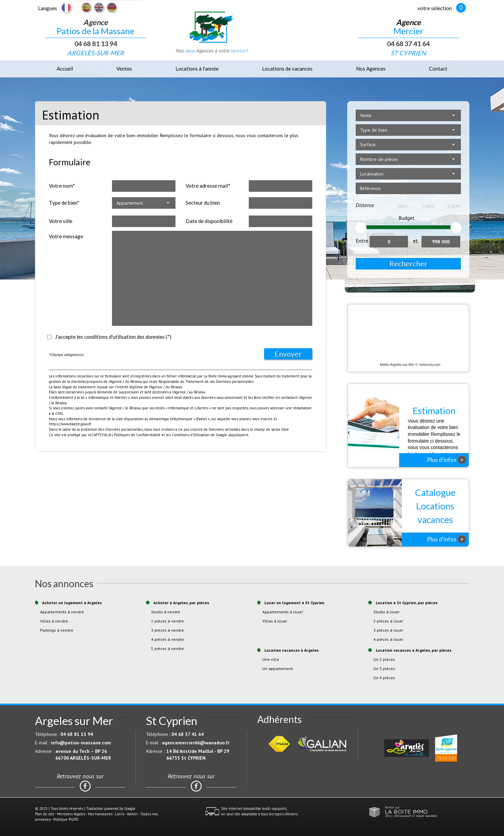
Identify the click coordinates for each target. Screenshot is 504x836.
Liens (120, 814)
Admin (132, 814)
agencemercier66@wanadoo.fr (196, 743)
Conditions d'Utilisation (191, 435)
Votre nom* (62, 186)
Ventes (124, 69)
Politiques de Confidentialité (137, 435)
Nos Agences (371, 69)
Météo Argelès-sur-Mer (397, 365)
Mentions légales (71, 814)
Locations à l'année (197, 69)
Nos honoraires (100, 814)
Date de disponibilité (209, 221)
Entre (362, 241)
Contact (438, 69)
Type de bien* (64, 203)
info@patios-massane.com (81, 743)
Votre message (66, 236)
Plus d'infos (447, 460)
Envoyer (288, 354)
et (416, 241)
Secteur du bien (203, 203)
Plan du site (45, 814)
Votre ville (61, 221)
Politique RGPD (66, 819)
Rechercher (408, 264)
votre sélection (435, 8)
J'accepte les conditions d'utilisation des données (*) (113, 337)
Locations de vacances (287, 69)
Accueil (65, 69)
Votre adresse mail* (208, 186)
